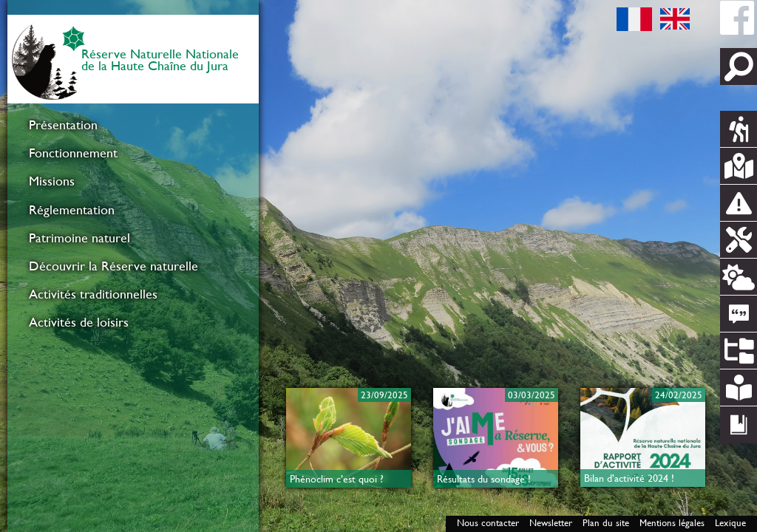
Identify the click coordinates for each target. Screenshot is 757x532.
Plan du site (606, 523)
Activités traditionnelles (93, 294)
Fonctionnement (73, 153)
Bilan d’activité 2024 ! (629, 478)
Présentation (63, 125)
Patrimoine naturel (79, 238)
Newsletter (551, 523)
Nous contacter (488, 523)
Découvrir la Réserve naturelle (113, 266)
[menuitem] (133, 125)
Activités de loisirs (79, 322)
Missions (52, 181)
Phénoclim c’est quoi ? (337, 479)
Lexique (730, 523)
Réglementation (72, 210)
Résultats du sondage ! (484, 479)
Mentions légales (672, 523)
